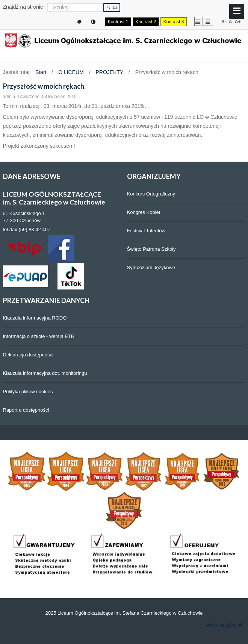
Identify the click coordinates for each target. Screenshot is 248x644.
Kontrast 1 (118, 22)
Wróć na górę (225, 625)
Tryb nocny (93, 22)
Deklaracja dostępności (28, 355)
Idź (112, 8)
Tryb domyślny (79, 22)
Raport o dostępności (26, 410)
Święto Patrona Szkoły (151, 249)
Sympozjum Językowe (151, 267)
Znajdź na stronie (23, 7)
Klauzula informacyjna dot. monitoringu (45, 373)
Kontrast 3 (174, 22)
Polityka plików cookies (28, 392)
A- (224, 22)
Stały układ (198, 21)
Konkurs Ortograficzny (151, 194)
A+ (238, 22)
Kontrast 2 (146, 22)
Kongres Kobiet (144, 212)
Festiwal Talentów (146, 231)
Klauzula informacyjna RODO (35, 318)
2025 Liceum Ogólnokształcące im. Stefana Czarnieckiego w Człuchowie (124, 613)
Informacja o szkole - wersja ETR (39, 336)
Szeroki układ (208, 21)
